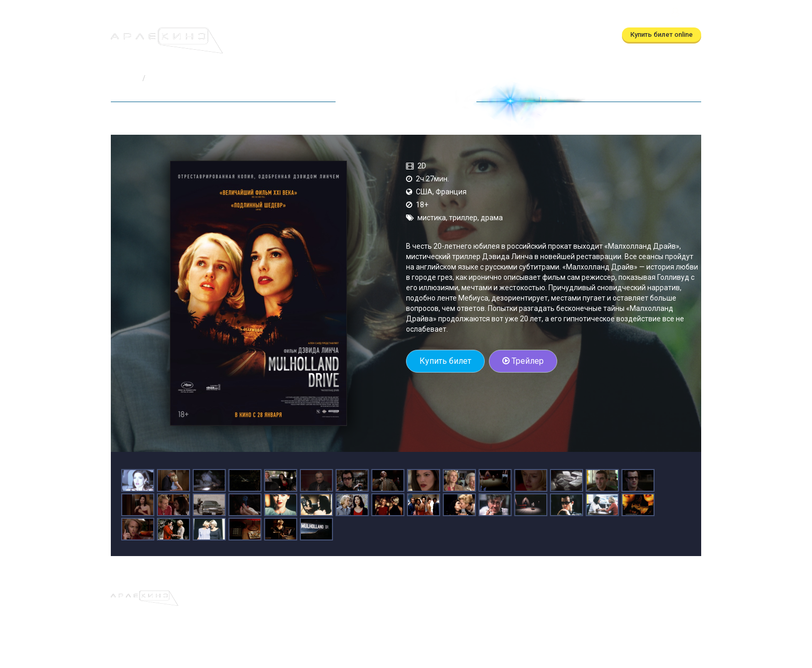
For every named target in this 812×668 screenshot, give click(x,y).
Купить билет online (662, 34)
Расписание (306, 35)
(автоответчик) (476, 14)
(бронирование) (383, 14)
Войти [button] (685, 14)
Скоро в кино (364, 35)
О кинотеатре (425, 35)
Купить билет (445, 361)
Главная (125, 78)
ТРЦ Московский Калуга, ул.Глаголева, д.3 (593, 14)
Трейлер (523, 361)
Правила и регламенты (477, 595)
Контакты (479, 35)
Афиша (260, 35)
